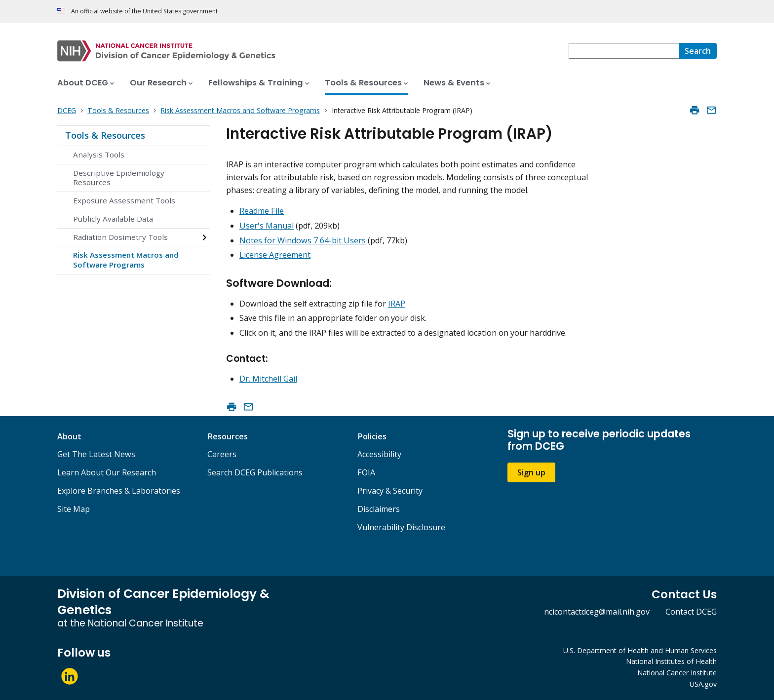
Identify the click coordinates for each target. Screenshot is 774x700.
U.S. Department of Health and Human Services (640, 650)
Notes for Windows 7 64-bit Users (303, 240)
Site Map (74, 509)
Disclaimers (379, 509)
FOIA (366, 472)
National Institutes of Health (671, 661)
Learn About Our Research (107, 472)
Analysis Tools (99, 155)
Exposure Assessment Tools (124, 200)
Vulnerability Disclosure (401, 527)
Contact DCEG (691, 612)
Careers (222, 454)
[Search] (698, 51)
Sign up (531, 472)
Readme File (262, 211)
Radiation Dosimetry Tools (120, 237)
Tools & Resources (105, 135)
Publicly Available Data (113, 219)
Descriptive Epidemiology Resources (119, 178)
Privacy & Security (390, 491)
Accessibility (379, 454)
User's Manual (267, 226)
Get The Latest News (96, 454)
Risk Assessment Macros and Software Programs (126, 260)
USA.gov (703, 684)
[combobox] (624, 51)
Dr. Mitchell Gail (268, 379)
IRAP (397, 304)
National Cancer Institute (677, 673)
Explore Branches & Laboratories (119, 491)
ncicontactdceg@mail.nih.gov (597, 612)
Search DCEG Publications (255, 472)
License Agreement (275, 255)
